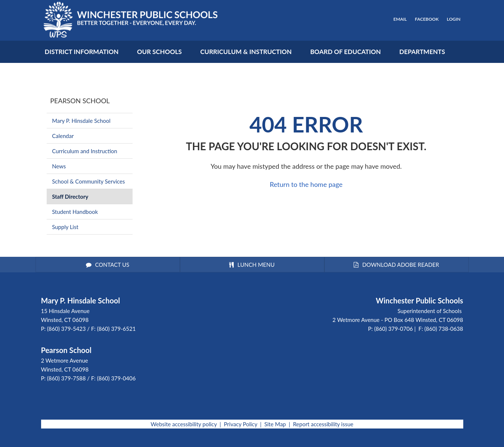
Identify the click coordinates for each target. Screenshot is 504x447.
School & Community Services (89, 181)
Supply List (65, 227)
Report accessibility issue (323, 424)
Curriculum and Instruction (85, 151)
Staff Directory (70, 196)
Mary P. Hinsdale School (81, 121)
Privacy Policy (240, 424)
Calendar (63, 136)
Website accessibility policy (184, 424)
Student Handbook (75, 212)
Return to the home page (306, 184)
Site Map (275, 424)
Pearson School (80, 101)
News (59, 166)
